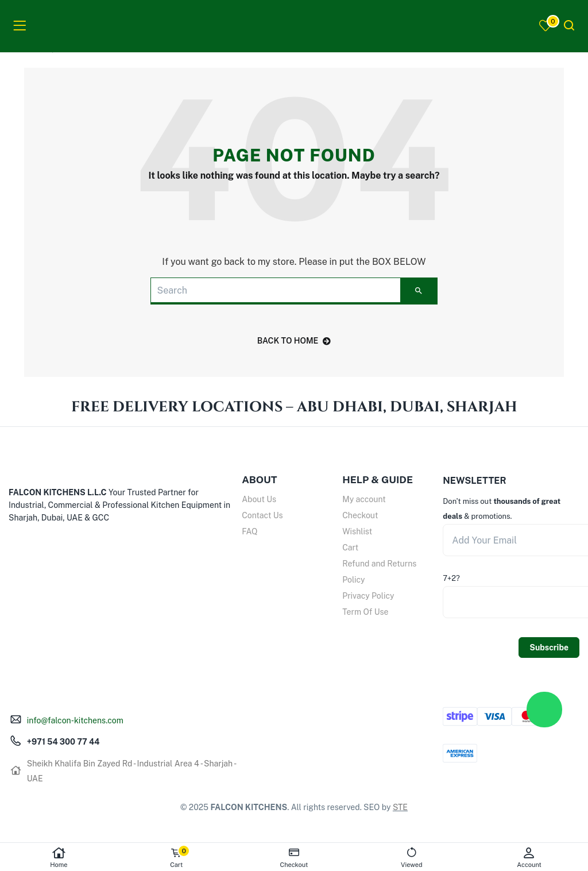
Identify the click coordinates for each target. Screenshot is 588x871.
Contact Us (262, 515)
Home (59, 857)
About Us (259, 499)
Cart (350, 548)
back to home (294, 341)
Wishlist (357, 531)
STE (400, 807)
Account (529, 857)
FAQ (249, 531)
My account (364, 499)
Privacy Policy (368, 596)
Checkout (360, 515)
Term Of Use (365, 612)
